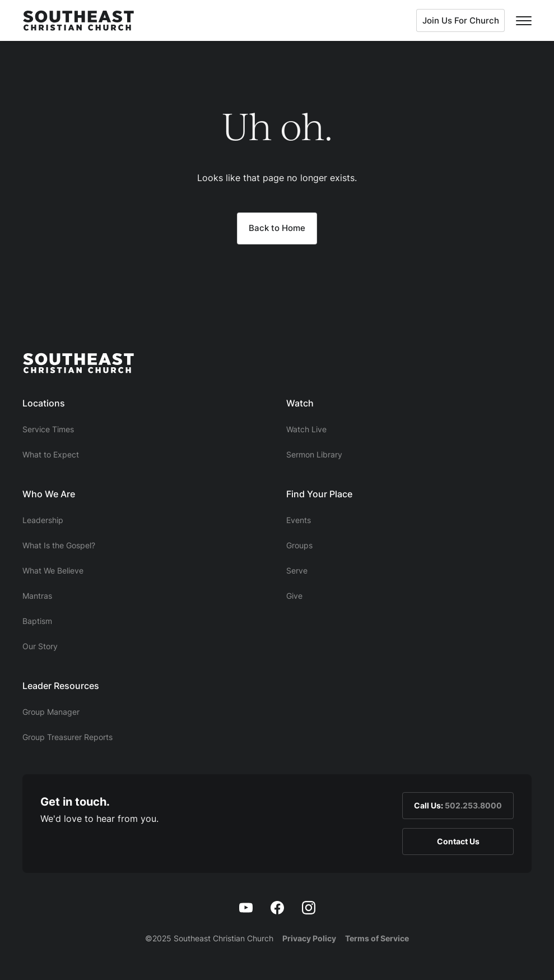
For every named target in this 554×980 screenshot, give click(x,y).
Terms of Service (377, 938)
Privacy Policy (309, 938)
